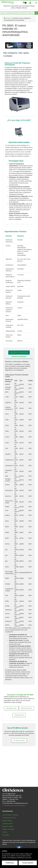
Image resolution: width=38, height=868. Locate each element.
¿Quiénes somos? (8, 823)
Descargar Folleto (11, 708)
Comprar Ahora (19, 715)
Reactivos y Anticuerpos (19, 352)
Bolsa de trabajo (7, 821)
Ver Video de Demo (19, 741)
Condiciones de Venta (9, 818)
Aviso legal (6, 835)
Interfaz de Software (19, 357)
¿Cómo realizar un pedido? (10, 815)
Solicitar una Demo (26, 708)
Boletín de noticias (8, 826)
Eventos (5, 832)
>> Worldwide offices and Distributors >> (14, 806)
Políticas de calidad (8, 829)
